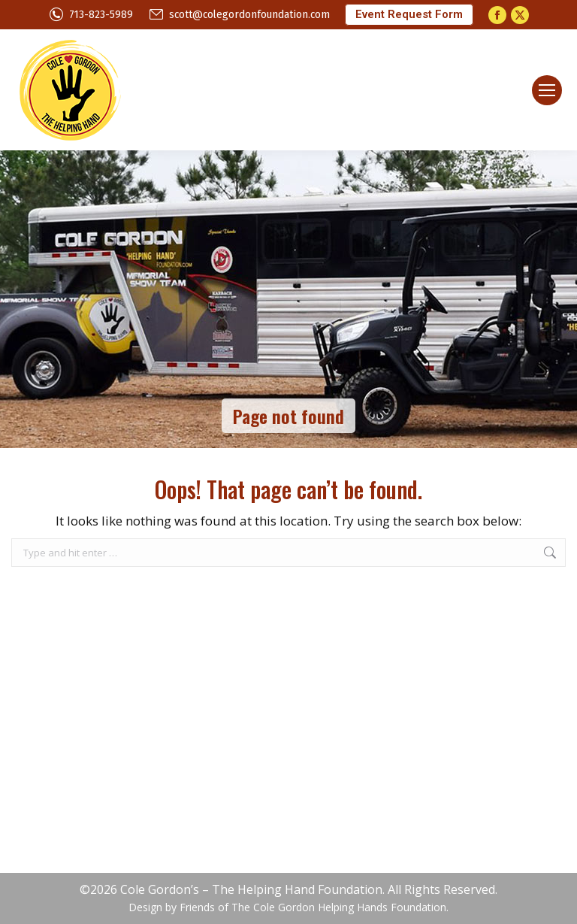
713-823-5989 (91, 15)
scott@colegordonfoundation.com (239, 15)
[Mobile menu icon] (547, 90)
